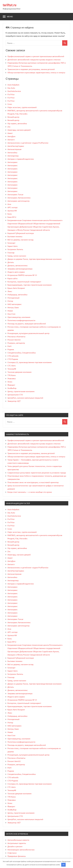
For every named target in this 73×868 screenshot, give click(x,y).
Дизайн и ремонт (15, 846)
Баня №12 (12, 217)
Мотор (10, 301)
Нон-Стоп (11, 314)
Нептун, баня (13, 307)
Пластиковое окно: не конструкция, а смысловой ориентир (33, 482)
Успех (10, 382)
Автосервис (12, 162)
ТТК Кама (12, 375)
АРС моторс (13, 207)
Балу (10, 214)
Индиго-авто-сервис (16, 272)
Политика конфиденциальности (21, 320)
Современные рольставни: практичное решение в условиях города (37, 473)
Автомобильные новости (18, 840)
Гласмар (11, 252)
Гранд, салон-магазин (17, 256)
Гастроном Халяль (15, 249)
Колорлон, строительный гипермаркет (24, 282)
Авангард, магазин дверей (19, 130)
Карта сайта (12, 278)
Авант (10, 133)
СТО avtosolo (13, 356)
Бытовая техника (15, 236)
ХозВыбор (12, 388)
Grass (10, 104)
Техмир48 (12, 369)
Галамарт (11, 243)
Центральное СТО (15, 395)
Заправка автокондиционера (20, 269)
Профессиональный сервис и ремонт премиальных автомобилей (36, 56)
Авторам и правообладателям (21, 159)
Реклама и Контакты (16, 336)
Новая (10, 311)
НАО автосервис (15, 304)
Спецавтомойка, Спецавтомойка (22, 353)
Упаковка (12, 378)
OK (63, 865)
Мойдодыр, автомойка (17, 294)
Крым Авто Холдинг (16, 288)
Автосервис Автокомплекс (19, 198)
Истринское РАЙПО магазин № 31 (22, 275)
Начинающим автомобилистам (21, 850)
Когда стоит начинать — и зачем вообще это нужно (30, 492)
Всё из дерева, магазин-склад (20, 240)
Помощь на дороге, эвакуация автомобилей (27, 323)
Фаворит (11, 385)
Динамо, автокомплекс (18, 265)
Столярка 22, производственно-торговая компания (30, 362)
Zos (9, 127)
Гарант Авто (12, 246)
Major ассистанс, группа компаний (22, 107)
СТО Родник (13, 359)
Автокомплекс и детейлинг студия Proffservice (28, 143)
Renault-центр (13, 117)
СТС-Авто (12, 365)
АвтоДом (11, 136)
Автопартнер (13, 156)
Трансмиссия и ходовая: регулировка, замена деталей (31, 69)
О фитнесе (12, 853)
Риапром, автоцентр (16, 343)
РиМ (9, 346)
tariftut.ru (10, 5)
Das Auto (11, 88)
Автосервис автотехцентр (18, 201)
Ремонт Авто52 (14, 340)
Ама (9, 204)
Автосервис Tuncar (15, 194)
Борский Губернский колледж (21, 233)
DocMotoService (14, 91)
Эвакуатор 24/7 (14, 401)
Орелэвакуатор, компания (19, 317)
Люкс (10, 291)
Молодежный (13, 298)
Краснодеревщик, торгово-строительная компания (30, 285)
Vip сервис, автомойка (17, 123)
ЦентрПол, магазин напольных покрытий (25, 398)
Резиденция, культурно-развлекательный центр (28, 333)
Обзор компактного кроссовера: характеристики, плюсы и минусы (36, 72)
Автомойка (12, 152)
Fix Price (11, 94)
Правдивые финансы (17, 856)
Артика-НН (12, 211)
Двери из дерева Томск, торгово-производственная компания (34, 259)
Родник (11, 349)
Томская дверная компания (19, 372)
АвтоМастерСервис (16, 146)
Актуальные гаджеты (17, 843)
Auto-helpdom (13, 85)
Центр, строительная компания (21, 391)
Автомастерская (14, 149)
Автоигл (11, 139)
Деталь (11, 262)
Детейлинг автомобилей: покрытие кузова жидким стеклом (34, 59)
